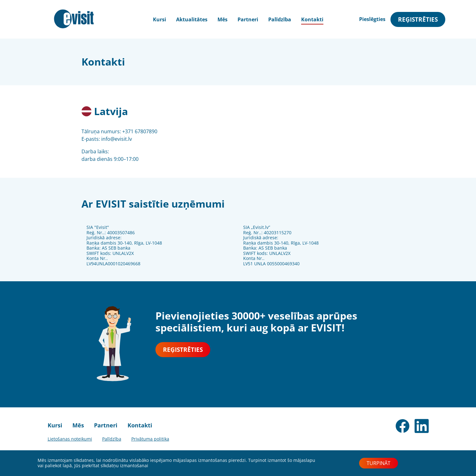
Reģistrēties (418, 19)
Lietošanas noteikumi (70, 439)
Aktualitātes (192, 19)
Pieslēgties (372, 19)
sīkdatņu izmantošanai (124, 465)
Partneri (248, 19)
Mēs (222, 19)
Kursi (55, 425)
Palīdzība (280, 19)
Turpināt (379, 463)
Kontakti (312, 19)
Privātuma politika (150, 439)
